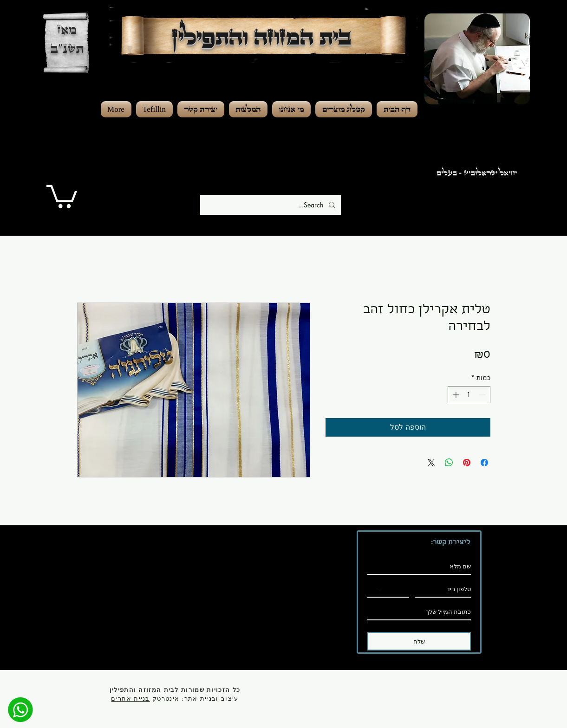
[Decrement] (483, 395)
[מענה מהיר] (20, 709)
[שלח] (419, 641)
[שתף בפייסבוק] (484, 463)
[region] (487, 97)
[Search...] (271, 205)
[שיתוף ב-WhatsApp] (449, 463)
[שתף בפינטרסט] (467, 463)
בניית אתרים (130, 698)
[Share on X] (431, 463)
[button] (62, 195)
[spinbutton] (469, 395)
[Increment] (455, 395)
